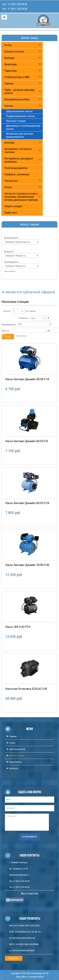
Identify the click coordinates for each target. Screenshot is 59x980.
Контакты (14, 768)
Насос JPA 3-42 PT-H (18, 627)
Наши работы (15, 762)
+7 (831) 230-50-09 (17, 4)
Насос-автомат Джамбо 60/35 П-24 (27, 503)
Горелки (9, 83)
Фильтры (9, 143)
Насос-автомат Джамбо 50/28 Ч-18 (27, 379)
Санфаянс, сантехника (17, 174)
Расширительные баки (17, 99)
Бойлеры (9, 58)
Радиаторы (11, 71)
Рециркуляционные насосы (20, 116)
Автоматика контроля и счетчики (18, 150)
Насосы (9, 106)
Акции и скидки (13, 206)
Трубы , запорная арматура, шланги (20, 91)
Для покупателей (17, 749)
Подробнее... (14, 958)
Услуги (8, 187)
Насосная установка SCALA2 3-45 (26, 689)
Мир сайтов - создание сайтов (30, 977)
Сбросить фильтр (10, 271)
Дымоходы (11, 64)
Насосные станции (16, 121)
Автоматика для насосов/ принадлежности (20, 135)
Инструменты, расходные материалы (19, 160)
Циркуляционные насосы (19, 111)
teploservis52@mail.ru (19, 875)
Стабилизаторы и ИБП (17, 77)
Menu (4, 17)
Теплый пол (11, 181)
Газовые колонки (14, 51)
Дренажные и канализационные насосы (23, 127)
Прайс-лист (11, 213)
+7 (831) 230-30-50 (17, 9)
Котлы (8, 45)
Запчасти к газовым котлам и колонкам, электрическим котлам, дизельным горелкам (21, 197)
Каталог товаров (17, 756)
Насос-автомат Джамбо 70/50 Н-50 (27, 565)
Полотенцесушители (16, 168)
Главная (13, 736)
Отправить (30, 837)
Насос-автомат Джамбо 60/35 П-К (27, 441)
